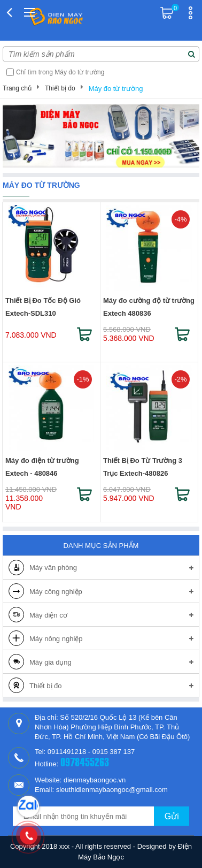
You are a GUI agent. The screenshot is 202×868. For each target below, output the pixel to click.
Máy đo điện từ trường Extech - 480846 (42, 467)
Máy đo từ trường (116, 89)
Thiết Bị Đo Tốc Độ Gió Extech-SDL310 (43, 307)
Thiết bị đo (60, 88)
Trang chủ (17, 88)
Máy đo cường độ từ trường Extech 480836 (149, 307)
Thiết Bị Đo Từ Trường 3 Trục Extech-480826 (143, 467)
